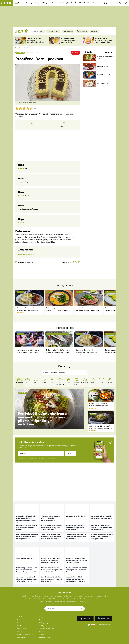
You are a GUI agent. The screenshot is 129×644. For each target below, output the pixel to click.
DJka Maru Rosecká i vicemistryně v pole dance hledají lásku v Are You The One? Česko (52, 527)
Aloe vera (87, 599)
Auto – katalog (28, 599)
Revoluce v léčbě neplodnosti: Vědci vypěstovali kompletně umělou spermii (75, 527)
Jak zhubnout (25, 596)
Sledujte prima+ (106, 3)
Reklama (20, 623)
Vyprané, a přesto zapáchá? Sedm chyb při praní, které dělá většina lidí (77, 570)
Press (41, 620)
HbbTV (19, 626)
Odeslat (70, 453)
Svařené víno (61, 599)
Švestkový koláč (85, 602)
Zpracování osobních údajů (46, 629)
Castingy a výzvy (44, 623)
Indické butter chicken (104, 75)
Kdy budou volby (90, 596)
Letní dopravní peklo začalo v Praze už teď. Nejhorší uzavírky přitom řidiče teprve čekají (27, 537)
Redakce (42, 635)
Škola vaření (56, 3)
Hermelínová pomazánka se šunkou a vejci (105, 58)
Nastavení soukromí (45, 638)
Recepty (29, 3)
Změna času (68, 596)
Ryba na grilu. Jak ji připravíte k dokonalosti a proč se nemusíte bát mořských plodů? (58, 352)
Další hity (109, 52)
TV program (59, 596)
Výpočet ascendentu (46, 602)
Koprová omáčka (103, 83)
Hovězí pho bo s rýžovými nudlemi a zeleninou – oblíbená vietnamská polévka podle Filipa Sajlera (88, 309)
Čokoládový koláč (103, 66)
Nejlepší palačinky (73, 602)
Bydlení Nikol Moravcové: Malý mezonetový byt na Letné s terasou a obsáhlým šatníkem (77, 560)
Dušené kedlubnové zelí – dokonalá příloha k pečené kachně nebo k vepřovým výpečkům (29, 309)
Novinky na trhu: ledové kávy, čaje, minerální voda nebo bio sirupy (28, 352)
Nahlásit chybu (21, 638)
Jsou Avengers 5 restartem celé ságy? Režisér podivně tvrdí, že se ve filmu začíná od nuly (26, 579)
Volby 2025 (52, 599)
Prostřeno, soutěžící (33, 53)
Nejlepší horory (49, 596)
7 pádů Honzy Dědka (41, 599)
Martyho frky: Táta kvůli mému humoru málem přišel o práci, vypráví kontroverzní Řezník (51, 560)
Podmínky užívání (22, 629)
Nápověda (42, 632)
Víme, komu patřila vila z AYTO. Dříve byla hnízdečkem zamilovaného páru (51, 518)
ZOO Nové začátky (103, 596)
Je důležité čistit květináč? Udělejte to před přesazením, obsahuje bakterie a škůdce (76, 579)
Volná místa (21, 620)
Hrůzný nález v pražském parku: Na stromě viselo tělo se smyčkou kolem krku (27, 527)
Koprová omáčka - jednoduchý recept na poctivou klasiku (68, 40)
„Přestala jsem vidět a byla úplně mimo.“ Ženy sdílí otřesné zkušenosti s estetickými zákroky (26, 519)
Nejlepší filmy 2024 (37, 596)
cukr (21, 182)
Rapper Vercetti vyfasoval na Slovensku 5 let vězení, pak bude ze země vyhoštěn (52, 570)
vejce (22, 168)
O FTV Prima (21, 617)
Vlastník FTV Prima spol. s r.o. (25, 635)
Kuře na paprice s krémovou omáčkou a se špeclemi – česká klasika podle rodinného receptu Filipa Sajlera (58, 309)
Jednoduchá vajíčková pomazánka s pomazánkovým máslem (36, 40)
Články (37, 3)
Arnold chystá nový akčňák (25, 558)
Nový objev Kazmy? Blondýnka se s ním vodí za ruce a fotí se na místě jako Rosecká (52, 579)
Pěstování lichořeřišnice (99, 599)
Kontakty (42, 626)
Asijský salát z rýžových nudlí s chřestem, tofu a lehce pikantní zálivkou (101, 428)
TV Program (46, 3)
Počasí (81, 596)
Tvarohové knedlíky (60, 602)
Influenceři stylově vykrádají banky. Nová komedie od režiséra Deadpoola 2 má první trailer (27, 570)
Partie (75, 596)
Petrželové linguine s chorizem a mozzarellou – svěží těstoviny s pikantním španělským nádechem (42, 419)
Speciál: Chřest (80, 3)
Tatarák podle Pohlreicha (75, 599)
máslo (22, 195)
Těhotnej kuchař (93, 3)
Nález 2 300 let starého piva (76, 516)
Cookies (20, 632)
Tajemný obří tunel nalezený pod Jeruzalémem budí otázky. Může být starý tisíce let (76, 537)
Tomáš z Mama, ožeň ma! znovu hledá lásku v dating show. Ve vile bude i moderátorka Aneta (51, 537)
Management (43, 617)
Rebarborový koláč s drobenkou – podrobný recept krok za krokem (103, 40)
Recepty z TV (68, 3)
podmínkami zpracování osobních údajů (45, 458)
